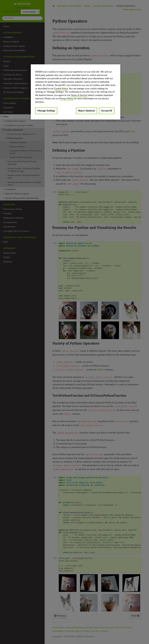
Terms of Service (79, 95)
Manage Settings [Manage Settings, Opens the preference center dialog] (46, 111)
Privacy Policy (66, 99)
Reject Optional (86, 111)
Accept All (107, 111)
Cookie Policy (61, 89)
